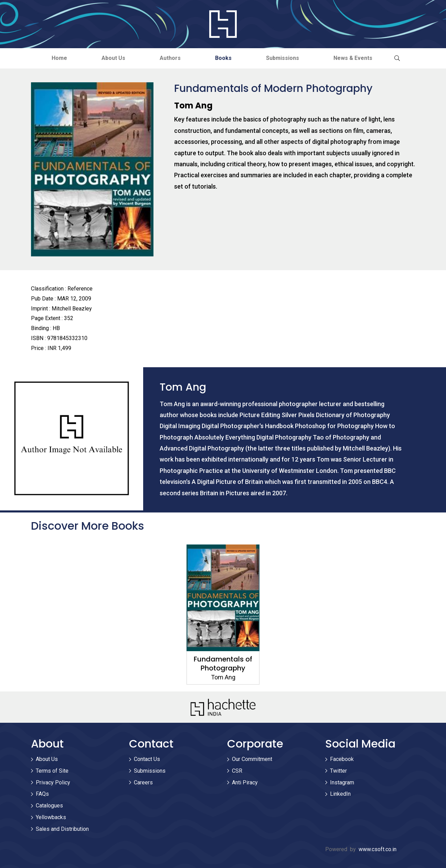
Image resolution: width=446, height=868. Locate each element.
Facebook (342, 759)
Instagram (342, 782)
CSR (237, 771)
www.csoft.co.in (378, 849)
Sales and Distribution (62, 829)
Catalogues (49, 806)
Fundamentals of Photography (223, 664)
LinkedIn (340, 794)
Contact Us (147, 759)
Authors (170, 58)
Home (59, 58)
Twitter (338, 771)
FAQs (42, 794)
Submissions (283, 58)
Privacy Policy (53, 782)
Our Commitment (252, 759)
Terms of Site (52, 771)
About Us (113, 58)
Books (223, 58)
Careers (143, 782)
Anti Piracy (245, 782)
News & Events (353, 58)
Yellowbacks (51, 817)
